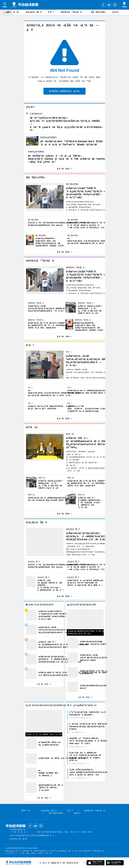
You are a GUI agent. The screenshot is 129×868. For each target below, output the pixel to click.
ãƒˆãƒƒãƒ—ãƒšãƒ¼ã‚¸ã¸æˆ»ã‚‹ (64, 91)
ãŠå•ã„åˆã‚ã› (47, 835)
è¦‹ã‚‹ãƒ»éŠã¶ (34, 12)
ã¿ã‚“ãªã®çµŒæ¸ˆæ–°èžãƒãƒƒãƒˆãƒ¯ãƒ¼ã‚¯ (18, 863)
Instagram (115, 5)
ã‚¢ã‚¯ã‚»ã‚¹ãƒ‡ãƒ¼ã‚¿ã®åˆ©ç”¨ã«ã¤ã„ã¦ (30, 835)
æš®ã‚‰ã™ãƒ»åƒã (73, 12)
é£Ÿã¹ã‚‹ (15, 12)
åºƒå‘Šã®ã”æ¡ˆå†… (20, 839)
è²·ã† (51, 12)
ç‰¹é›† (116, 12)
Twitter (109, 5)
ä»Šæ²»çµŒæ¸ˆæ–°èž (25, 5)
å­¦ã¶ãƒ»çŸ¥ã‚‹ (98, 12)
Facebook (103, 5)
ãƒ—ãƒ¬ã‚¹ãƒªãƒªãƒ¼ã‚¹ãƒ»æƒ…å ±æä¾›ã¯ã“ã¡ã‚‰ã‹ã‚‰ (65, 832)
